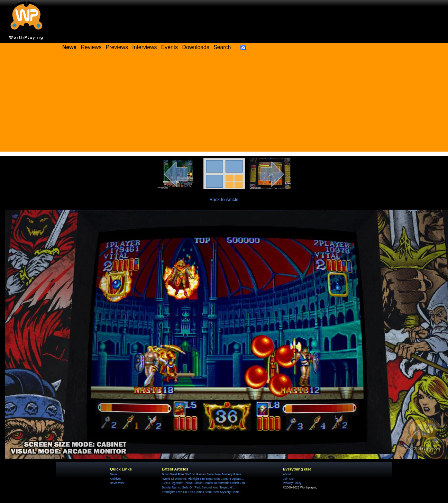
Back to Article (224, 199)
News (114, 474)
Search (222, 47)
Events (170, 47)
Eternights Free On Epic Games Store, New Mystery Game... (202, 492)
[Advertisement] (224, 104)
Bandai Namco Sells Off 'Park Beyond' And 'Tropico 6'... (198, 487)
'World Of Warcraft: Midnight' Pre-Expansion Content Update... (203, 479)
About (287, 474)
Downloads (196, 47)
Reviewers (117, 483)
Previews (117, 47)
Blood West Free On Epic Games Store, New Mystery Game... (203, 474)
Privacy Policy (292, 483)
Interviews (144, 47)
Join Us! (288, 479)
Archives (116, 479)
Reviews (91, 47)
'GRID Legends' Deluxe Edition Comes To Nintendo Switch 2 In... (205, 483)
